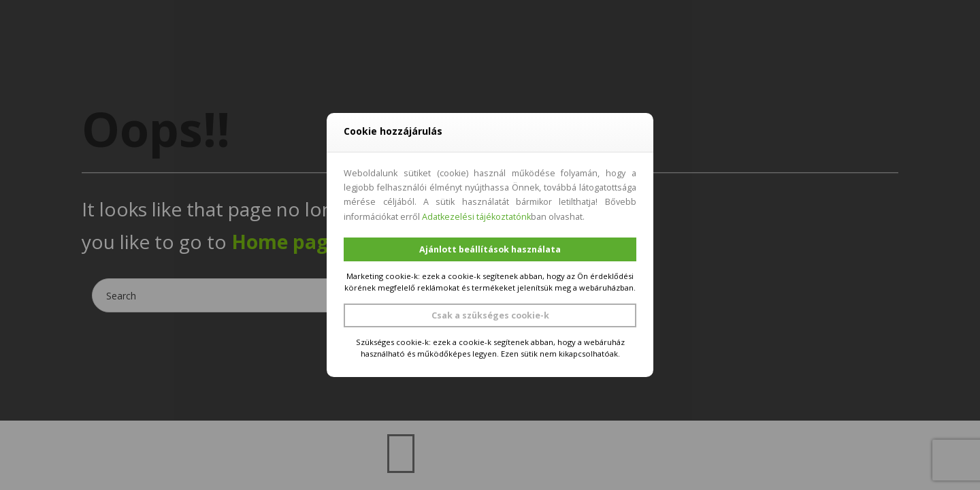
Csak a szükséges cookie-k (490, 315)
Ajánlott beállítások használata (490, 249)
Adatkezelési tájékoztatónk (476, 217)
